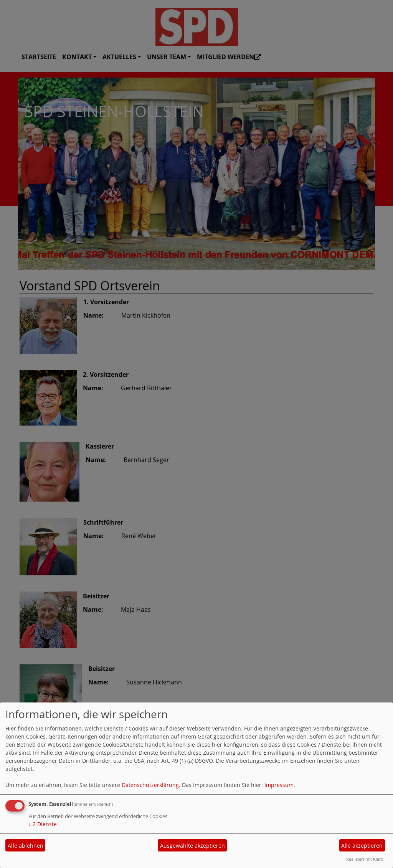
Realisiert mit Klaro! (365, 859)
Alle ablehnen (26, 846)
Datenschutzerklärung (150, 785)
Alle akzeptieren (362, 846)
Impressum (279, 785)
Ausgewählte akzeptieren (192, 846)
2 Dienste (43, 824)
